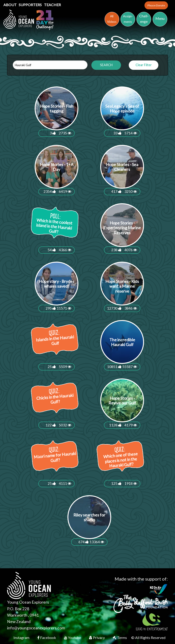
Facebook (47, 637)
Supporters (31, 5)
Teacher (52, 5)
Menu (160, 18)
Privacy (97, 637)
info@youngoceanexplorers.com (36, 628)
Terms (120, 637)
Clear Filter (144, 65)
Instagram (22, 637)
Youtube (73, 637)
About (10, 5)
